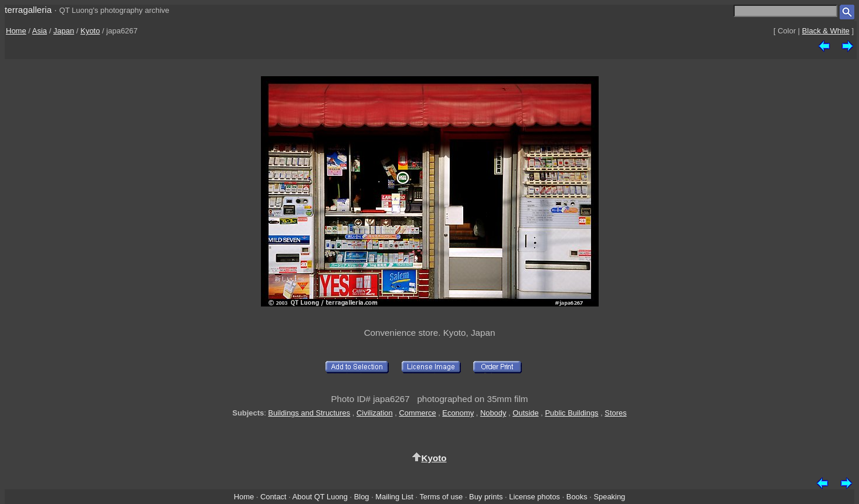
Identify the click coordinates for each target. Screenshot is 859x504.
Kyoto (90, 31)
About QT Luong (320, 497)
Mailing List (394, 497)
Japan (64, 31)
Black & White (826, 31)
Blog (362, 497)
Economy (458, 413)
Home (16, 31)
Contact (273, 497)
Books (577, 497)
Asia (40, 31)
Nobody (493, 413)
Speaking (609, 497)
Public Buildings (571, 413)
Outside (525, 413)
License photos (534, 497)
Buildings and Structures (309, 413)
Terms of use (441, 497)
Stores (615, 413)
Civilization (375, 413)
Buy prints (486, 497)
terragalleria (28, 10)
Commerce (417, 413)
